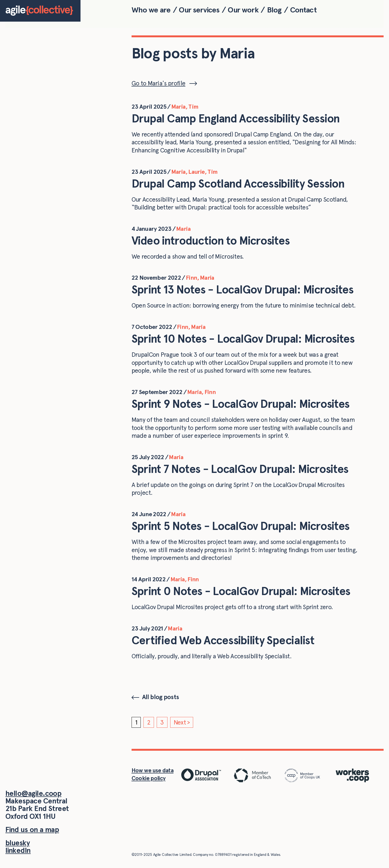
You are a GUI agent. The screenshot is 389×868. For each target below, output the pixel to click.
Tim (193, 106)
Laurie (196, 172)
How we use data (153, 770)
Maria (178, 106)
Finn (191, 278)
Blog (274, 10)
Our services (199, 10)
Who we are (151, 10)
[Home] (40, 11)
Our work (243, 10)
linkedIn (18, 850)
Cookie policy (149, 778)
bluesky (18, 843)
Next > (182, 722)
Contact (303, 10)
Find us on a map (32, 829)
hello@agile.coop (33, 793)
